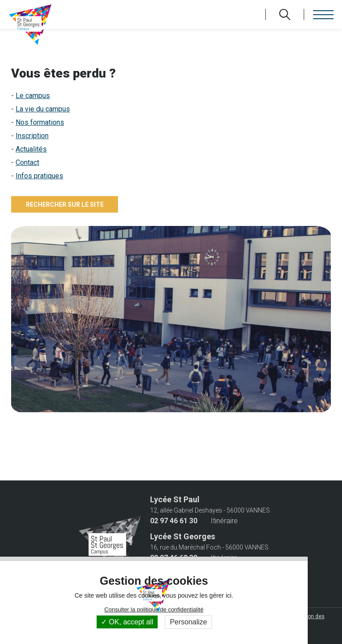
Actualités (31, 149)
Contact (27, 162)
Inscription (32, 136)
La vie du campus (43, 109)
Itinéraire (224, 521)
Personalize (188, 622)
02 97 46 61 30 (174, 521)
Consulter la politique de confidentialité (154, 609)
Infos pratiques (39, 176)
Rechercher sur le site (65, 205)
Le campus (33, 96)
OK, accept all (127, 622)
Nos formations (40, 122)
